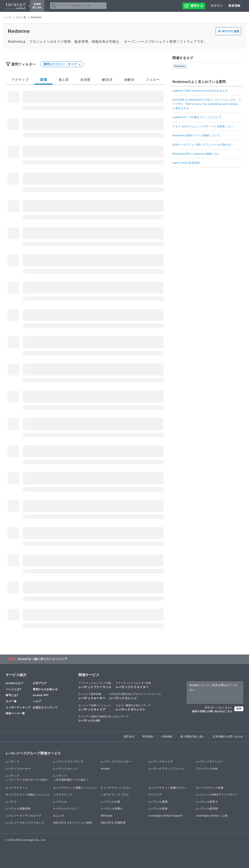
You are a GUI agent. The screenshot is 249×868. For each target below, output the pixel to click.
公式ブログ (40, 683)
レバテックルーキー (92, 696)
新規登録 (234, 6)
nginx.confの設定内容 (186, 163)
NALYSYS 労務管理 (113, 823)
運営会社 (129, 736)
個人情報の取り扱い (193, 736)
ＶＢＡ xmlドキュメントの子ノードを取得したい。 (204, 126)
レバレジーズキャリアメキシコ (25, 823)
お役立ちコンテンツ (45, 707)
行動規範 (167, 736)
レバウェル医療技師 (18, 808)
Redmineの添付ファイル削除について (196, 135)
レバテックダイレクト (133, 707)
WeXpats (106, 816)
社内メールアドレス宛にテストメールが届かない (203, 145)
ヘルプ (37, 701)
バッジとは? (13, 689)
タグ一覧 (21, 17)
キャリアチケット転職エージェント (28, 795)
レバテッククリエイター (133, 685)
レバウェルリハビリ (66, 808)
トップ (8, 17)
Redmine (180, 66)
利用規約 (148, 736)
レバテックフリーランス (95, 685)
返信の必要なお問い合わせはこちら (212, 711)
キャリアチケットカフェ (116, 788)
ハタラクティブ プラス (115, 795)
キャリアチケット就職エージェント (75, 788)
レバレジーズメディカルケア (24, 816)
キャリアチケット (17, 788)
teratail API (41, 695)
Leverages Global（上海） (213, 816)
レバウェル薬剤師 (207, 808)
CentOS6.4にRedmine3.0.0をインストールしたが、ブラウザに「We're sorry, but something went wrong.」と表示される (207, 104)
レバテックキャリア (95, 707)
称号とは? (12, 695)
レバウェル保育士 (207, 802)
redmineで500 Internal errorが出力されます (200, 91)
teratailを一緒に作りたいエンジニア (43, 659)
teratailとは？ (15, 683)
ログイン (217, 6)
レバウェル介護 (110, 802)
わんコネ (59, 816)
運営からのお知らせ (45, 689)
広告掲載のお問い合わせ (228, 736)
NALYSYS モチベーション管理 (73, 823)
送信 (239, 709)
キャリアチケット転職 (210, 788)
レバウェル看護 (158, 802)
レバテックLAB (104, 718)
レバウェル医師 (158, 808)
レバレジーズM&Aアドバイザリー (217, 795)
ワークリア (155, 795)
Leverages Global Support (165, 816)
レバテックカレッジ (135, 696)
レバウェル (60, 802)
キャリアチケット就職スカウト (168, 788)
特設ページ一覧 (15, 713)
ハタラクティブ (63, 795)
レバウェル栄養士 (112, 808)
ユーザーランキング (18, 707)
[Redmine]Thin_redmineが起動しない (196, 154)
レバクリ (11, 802)
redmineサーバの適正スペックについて (197, 117)
